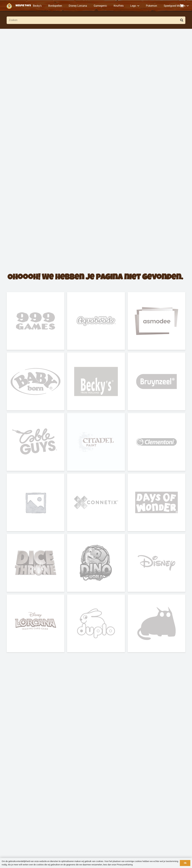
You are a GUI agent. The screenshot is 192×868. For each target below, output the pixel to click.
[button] (138, 6)
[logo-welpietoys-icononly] (9, 6)
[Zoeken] (96, 20)
